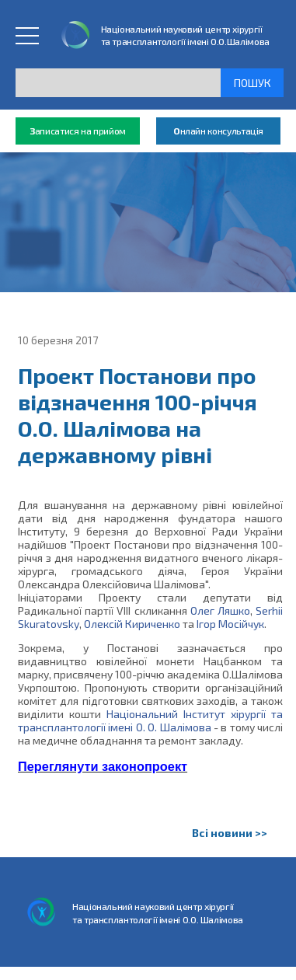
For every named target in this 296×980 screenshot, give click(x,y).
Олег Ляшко (220, 610)
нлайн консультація (218, 131)
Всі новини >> (230, 833)
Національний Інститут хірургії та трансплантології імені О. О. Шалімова (150, 720)
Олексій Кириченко (132, 624)
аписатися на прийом (78, 131)
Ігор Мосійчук (230, 624)
